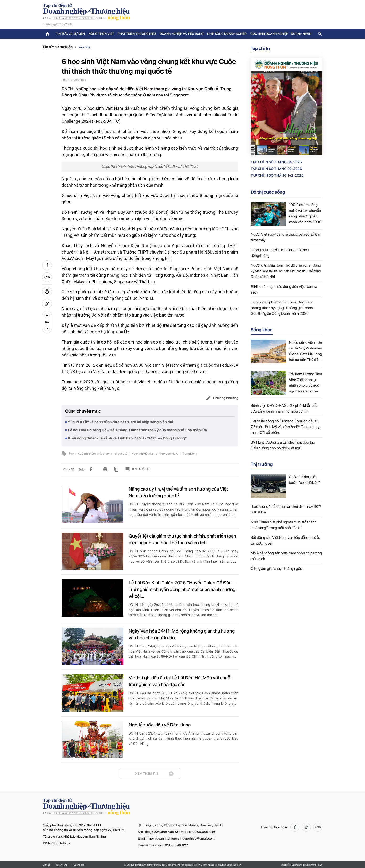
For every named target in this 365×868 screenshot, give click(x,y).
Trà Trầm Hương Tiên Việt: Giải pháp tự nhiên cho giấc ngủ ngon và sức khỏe (305, 383)
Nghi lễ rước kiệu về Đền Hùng (160, 725)
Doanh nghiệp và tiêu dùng (182, 34)
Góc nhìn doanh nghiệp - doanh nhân (281, 34)
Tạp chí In (260, 48)
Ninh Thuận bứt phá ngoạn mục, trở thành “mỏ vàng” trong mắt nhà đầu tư (284, 525)
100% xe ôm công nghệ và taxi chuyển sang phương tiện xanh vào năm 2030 (305, 213)
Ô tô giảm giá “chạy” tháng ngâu (276, 569)
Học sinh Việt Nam (143, 454)
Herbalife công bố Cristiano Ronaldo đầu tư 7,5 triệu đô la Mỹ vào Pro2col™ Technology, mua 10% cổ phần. (285, 427)
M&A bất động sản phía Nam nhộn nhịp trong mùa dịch (286, 556)
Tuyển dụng (62, 865)
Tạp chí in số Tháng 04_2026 (276, 162)
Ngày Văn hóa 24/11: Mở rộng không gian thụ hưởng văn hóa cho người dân (182, 634)
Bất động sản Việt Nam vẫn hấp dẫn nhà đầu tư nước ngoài (285, 540)
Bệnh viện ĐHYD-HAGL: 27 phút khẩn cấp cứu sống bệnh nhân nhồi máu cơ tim (284, 408)
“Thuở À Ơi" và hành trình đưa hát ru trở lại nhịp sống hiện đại (121, 422)
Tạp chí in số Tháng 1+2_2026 (277, 175)
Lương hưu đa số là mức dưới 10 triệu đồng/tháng (280, 253)
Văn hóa (84, 47)
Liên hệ (46, 865)
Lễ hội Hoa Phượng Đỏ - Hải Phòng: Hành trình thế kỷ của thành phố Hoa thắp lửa (138, 430)
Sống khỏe (262, 330)
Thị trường (262, 464)
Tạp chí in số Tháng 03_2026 (276, 169)
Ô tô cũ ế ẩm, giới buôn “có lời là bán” (304, 480)
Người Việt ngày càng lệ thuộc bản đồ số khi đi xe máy (285, 237)
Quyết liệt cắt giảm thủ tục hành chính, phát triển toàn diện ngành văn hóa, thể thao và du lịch (182, 539)
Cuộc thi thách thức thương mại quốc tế (103, 454)
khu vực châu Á (169, 454)
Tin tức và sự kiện (70, 34)
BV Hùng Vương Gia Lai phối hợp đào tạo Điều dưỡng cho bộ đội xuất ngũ (283, 445)
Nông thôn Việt (101, 34)
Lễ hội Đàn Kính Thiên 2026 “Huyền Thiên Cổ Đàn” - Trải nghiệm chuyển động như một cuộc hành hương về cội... (183, 589)
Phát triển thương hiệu (137, 34)
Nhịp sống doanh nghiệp (227, 34)
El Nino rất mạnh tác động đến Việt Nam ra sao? (284, 289)
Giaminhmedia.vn (314, 865)
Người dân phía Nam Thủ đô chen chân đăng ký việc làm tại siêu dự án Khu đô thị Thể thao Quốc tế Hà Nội (286, 271)
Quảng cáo (79, 865)
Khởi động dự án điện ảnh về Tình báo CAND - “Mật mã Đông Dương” (127, 438)
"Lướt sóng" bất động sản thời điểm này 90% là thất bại (286, 509)
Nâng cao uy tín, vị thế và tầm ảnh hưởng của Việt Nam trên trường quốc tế (178, 492)
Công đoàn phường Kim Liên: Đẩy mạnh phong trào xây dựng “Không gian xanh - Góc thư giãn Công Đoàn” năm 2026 (283, 308)
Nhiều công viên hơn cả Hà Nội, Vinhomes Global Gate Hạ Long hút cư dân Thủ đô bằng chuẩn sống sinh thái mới (305, 351)
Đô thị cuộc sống (268, 192)
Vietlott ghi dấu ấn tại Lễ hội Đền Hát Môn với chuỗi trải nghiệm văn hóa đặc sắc (180, 681)
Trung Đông (190, 454)
